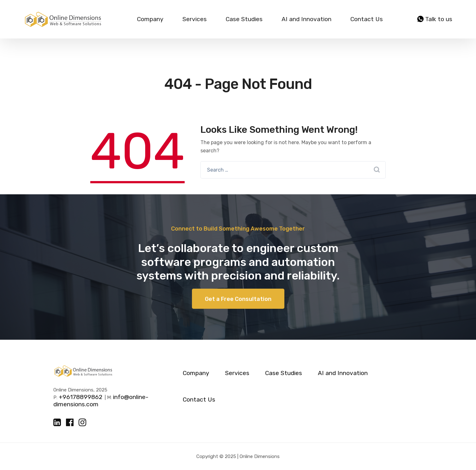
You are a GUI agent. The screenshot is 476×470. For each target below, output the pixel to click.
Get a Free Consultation (238, 299)
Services (195, 19)
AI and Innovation (306, 19)
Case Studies (244, 19)
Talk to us (435, 19)
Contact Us (367, 19)
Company (150, 19)
